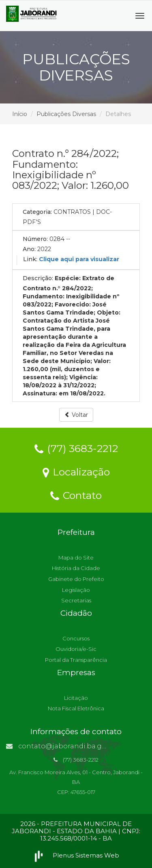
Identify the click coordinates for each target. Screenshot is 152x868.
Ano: (29, 249)
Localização (76, 471)
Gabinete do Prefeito (76, 579)
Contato (76, 495)
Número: (35, 239)
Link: (30, 259)
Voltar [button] (76, 415)
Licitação (76, 698)
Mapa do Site (76, 558)
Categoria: (37, 212)
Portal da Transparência (76, 660)
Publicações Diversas (66, 114)
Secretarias (76, 600)
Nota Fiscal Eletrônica (76, 708)
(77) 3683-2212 (76, 448)
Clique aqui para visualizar (79, 259)
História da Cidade (76, 568)
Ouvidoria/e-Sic (76, 649)
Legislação (76, 590)
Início (20, 114)
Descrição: (38, 278)
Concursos (76, 638)
